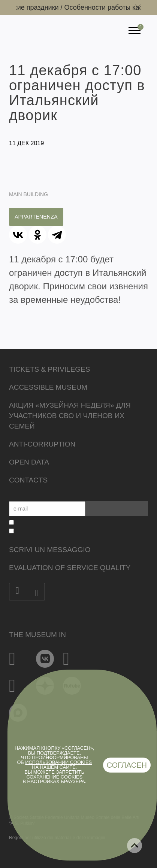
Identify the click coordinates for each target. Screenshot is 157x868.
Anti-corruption (42, 444)
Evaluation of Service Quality (70, 568)
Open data (29, 462)
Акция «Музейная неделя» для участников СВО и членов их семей (70, 416)
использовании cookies (58, 762)
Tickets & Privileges (49, 369)
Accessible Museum (48, 387)
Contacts (28, 480)
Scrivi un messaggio (50, 550)
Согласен (127, 765)
